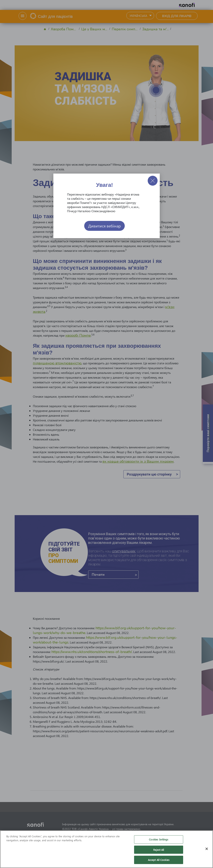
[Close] (207, 849)
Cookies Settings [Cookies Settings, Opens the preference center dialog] (159, 839)
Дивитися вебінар (105, 226)
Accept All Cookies (159, 860)
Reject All (159, 850)
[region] (106, 849)
